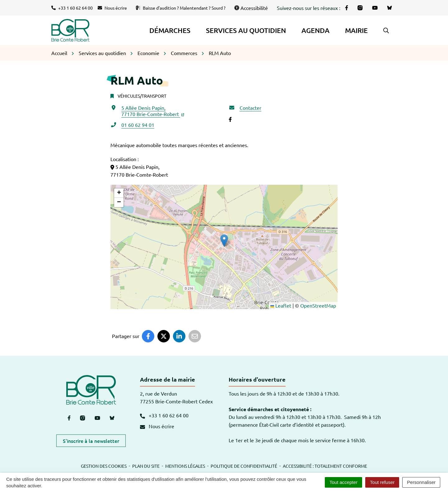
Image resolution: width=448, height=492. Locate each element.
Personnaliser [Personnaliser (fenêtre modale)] (421, 482)
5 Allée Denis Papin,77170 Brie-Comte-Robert (153, 111)
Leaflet (281, 305)
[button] (386, 30)
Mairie (356, 30)
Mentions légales (185, 466)
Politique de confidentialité (244, 466)
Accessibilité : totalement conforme (325, 466)
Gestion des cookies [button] (104, 466)
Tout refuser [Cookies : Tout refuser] (382, 482)
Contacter (250, 108)
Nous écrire (157, 426)
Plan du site (146, 466)
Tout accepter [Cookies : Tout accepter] (343, 482)
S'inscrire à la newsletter (91, 441)
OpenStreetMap (318, 305)
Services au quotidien (246, 30)
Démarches (170, 30)
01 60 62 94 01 (138, 125)
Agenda (315, 30)
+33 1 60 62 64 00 (164, 415)
